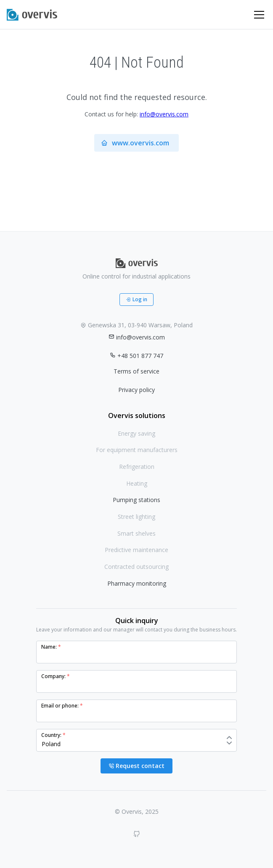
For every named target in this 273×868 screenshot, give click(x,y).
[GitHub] (137, 834)
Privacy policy (136, 390)
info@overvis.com (164, 114)
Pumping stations (136, 500)
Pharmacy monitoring (137, 583)
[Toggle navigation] (259, 15)
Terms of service (136, 371)
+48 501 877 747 (136, 356)
